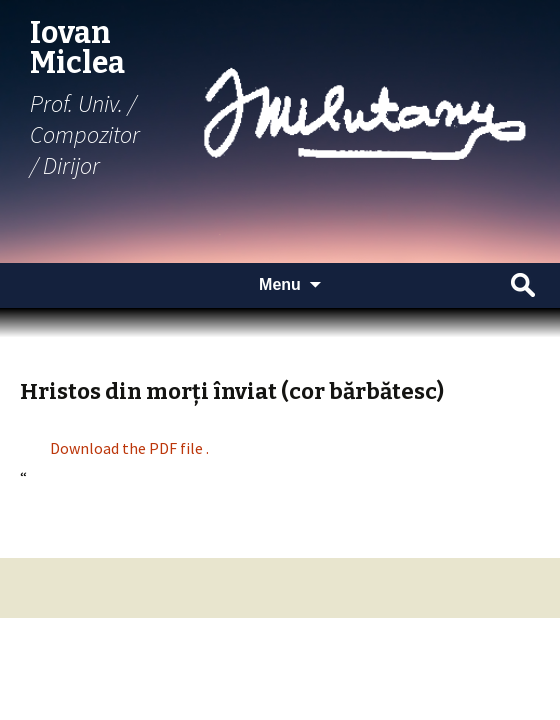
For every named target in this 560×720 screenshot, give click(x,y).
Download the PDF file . (129, 448)
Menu (280, 284)
